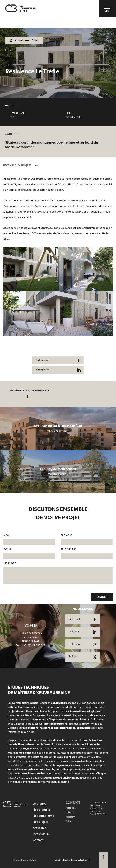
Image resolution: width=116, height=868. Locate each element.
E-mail (8, 550)
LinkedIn (70, 813)
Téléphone (68, 550)
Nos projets (40, 822)
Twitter (69, 822)
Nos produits (41, 810)
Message (10, 564)
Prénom (66, 536)
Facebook (70, 808)
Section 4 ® (85, 860)
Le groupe (40, 804)
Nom (7, 536)
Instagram (70, 817)
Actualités (39, 828)
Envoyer (102, 597)
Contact (38, 840)
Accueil (19, 41)
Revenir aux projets (20, 165)
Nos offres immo (43, 816)
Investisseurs (41, 834)
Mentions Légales (62, 860)
